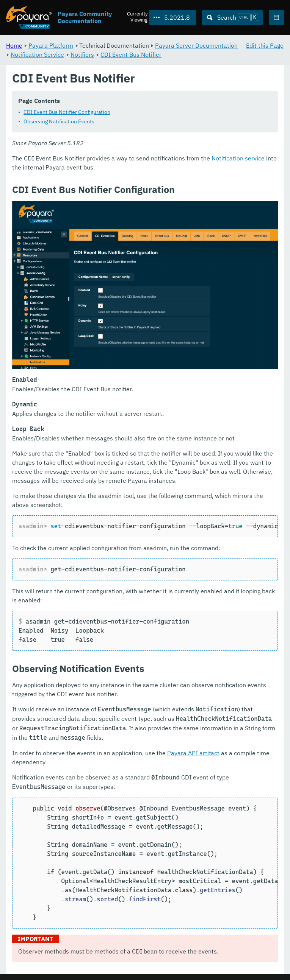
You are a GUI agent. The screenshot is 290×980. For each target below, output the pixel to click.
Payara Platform (51, 45)
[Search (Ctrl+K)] (232, 17)
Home (14, 45)
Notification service (238, 159)
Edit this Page (265, 45)
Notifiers (82, 54)
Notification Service (37, 54)
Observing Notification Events (59, 122)
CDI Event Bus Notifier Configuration (67, 112)
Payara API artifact (193, 753)
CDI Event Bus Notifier (131, 54)
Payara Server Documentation (196, 45)
